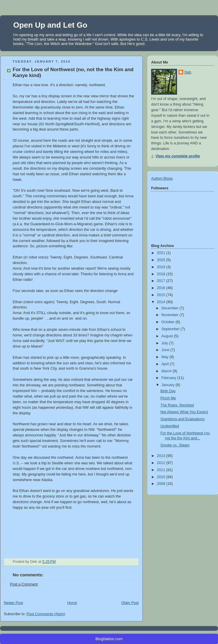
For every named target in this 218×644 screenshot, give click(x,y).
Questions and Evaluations (183, 419)
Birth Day (168, 391)
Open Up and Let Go (50, 25)
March (167, 371)
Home (72, 603)
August (168, 336)
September (171, 329)
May (165, 357)
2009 (162, 484)
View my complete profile (178, 156)
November (171, 315)
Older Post (130, 603)
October (169, 322)
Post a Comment (24, 584)
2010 (162, 477)
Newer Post (13, 603)
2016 (162, 288)
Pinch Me (168, 398)
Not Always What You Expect (184, 412)
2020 (162, 260)
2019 (162, 267)
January (169, 385)
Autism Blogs (162, 178)
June (166, 350)
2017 (162, 281)
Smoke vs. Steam (175, 445)
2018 (162, 274)
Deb (188, 72)
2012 (162, 463)
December (171, 308)
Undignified (170, 426)
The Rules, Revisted (177, 405)
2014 (162, 302)
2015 (162, 295)
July (165, 343)
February (169, 378)
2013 (162, 456)
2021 (162, 253)
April (166, 364)
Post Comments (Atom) (46, 614)
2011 (162, 470)
